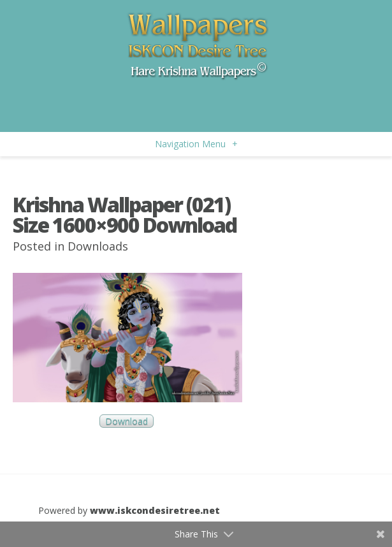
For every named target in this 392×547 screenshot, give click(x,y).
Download (127, 421)
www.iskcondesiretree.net (155, 510)
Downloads (98, 246)
